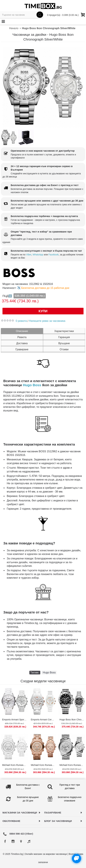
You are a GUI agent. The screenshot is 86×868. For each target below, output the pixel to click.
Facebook (54, 255)
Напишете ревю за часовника (47, 321)
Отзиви (64, 349)
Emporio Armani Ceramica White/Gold (44, 720)
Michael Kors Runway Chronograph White (15, 765)
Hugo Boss (32, 385)
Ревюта (22, 337)
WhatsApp (38, 255)
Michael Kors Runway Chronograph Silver (72, 765)
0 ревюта (21, 321)
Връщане (64, 343)
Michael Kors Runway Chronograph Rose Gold (44, 765)
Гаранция (64, 337)
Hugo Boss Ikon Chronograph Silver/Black (72, 720)
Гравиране (22, 349)
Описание (22, 331)
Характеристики (64, 331)
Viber (29, 255)
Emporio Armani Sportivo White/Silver (15, 720)
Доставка (22, 343)
